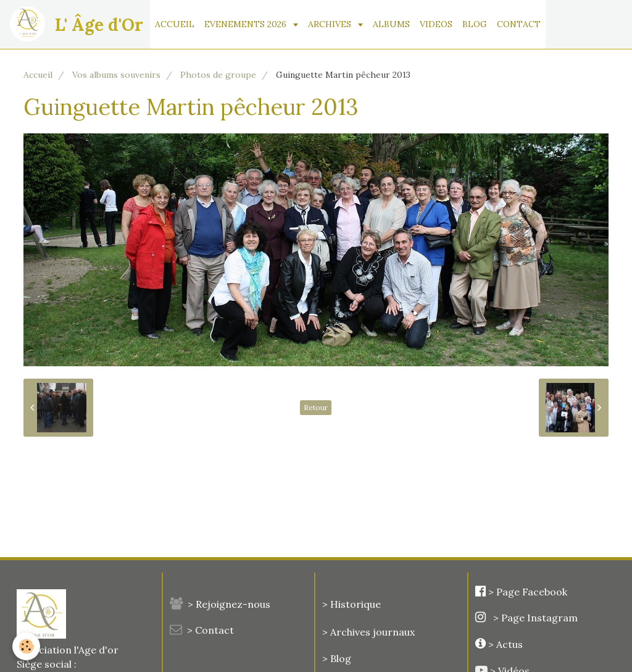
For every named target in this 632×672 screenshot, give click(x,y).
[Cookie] (26, 646)
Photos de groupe (218, 75)
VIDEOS (436, 24)
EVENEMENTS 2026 (247, 24)
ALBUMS (391, 24)
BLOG (475, 24)
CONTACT (519, 24)
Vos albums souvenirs (116, 75)
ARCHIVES (331, 24)
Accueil (38, 75)
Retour (316, 407)
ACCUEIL (175, 24)
